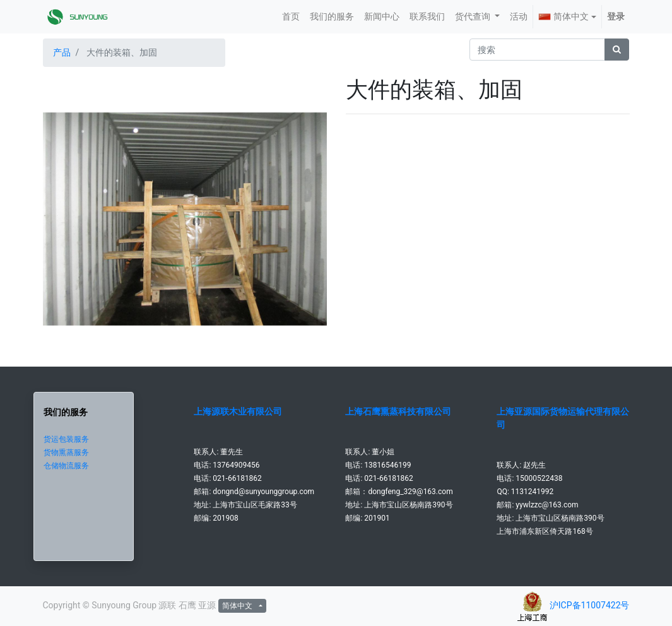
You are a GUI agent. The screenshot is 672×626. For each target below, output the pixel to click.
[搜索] (617, 50)
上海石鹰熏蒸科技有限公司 (398, 411)
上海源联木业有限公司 (238, 411)
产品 (62, 52)
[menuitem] (291, 17)
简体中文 (563, 16)
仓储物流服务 (66, 466)
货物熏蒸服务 (66, 452)
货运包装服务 (66, 439)
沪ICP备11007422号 (590, 605)
